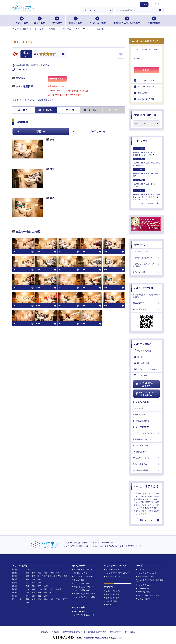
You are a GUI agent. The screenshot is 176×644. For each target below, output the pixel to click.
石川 (28, 583)
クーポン (90, 110)
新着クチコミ (110, 605)
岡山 (28, 593)
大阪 (28, 589)
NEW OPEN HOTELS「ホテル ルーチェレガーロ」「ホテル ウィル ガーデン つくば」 (146, 195)
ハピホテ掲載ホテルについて (148, 595)
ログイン (146, 70)
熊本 (46, 599)
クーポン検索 (146, 408)
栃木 (54, 576)
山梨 (34, 579)
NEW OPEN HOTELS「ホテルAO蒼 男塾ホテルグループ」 (146, 152)
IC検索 (138, 357)
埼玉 (42, 576)
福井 (40, 583)
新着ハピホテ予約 (112, 598)
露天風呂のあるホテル (146, 439)
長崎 (40, 599)
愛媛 (40, 596)
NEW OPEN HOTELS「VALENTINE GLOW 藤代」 (146, 162)
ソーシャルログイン (146, 80)
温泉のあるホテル (146, 464)
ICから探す (57, 20)
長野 (40, 579)
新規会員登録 (143, 93)
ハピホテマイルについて (146, 258)
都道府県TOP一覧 (145, 115)
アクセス (68, 110)
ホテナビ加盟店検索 (146, 421)
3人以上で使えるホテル (146, 458)
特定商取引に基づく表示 (96, 632)
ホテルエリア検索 (143, 351)
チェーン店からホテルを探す (84, 597)
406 (52, 198)
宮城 (52, 573)
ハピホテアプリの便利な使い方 (117, 573)
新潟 (28, 579)
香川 (28, 596)
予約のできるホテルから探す (127, 20)
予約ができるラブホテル (82, 583)
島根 (46, 593)
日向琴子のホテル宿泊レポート (84, 615)
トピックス (141, 141)
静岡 (40, 586)
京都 (40, 589)
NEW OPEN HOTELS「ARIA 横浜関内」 (146, 173)
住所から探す (22, 20)
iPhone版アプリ (146, 303)
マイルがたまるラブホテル (83, 587)
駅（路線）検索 (142, 363)
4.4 (36, 54)
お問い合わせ (130, 632)
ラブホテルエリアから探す (146, 369)
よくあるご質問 (146, 272)
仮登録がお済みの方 (146, 99)
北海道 (29, 569)
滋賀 (46, 589)
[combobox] (135, 10)
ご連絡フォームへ (145, 520)
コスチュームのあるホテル (146, 433)
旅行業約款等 (116, 632)
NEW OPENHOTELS (80, 612)
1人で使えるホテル (146, 452)
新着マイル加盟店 (112, 594)
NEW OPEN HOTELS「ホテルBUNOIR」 (144, 183)
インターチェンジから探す (83, 570)
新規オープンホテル (112, 591)
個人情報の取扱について (73, 632)
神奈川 (35, 576)
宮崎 (58, 599)
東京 (28, 576)
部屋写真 (45, 110)
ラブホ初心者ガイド (112, 570)
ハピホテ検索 (142, 344)
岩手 (46, 573)
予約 (113, 110)
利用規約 (55, 632)
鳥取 (40, 593)
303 (52, 140)
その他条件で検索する (146, 470)
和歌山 (59, 589)
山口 (52, 593)
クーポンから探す (97, 20)
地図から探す (75, 20)
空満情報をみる (58, 80)
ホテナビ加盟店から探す (82, 590)
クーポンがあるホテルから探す (84, 594)
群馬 (66, 576)
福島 (58, 573)
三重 (46, 586)
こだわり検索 (141, 376)
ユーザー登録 (156, 4)
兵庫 (34, 589)
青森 (28, 573)
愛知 (28, 586)
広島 (34, 593)
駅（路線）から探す (80, 573)
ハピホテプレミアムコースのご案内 (146, 265)
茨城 (60, 576)
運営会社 (44, 632)
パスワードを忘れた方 (147, 87)
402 (52, 169)
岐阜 (34, 586)
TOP (22, 110)
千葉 (48, 576)
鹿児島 (65, 599)
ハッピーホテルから (146, 486)
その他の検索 (154, 20)
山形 (40, 573)
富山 (34, 583)
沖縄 (28, 602)
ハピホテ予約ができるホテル (144, 384)
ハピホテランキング (146, 252)
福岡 (28, 599)
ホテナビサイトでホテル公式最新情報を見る (33, 100)
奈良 (52, 589)
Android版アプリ (146, 309)
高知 (46, 596)
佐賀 (34, 599)
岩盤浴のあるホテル (146, 446)
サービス (140, 245)
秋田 (34, 573)
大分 (52, 599)
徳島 (34, 596)
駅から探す (40, 20)
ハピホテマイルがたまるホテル (145, 394)
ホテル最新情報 (111, 601)
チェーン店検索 (146, 415)
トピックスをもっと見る (150, 203)
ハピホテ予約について (145, 576)
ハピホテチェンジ (144, 585)
